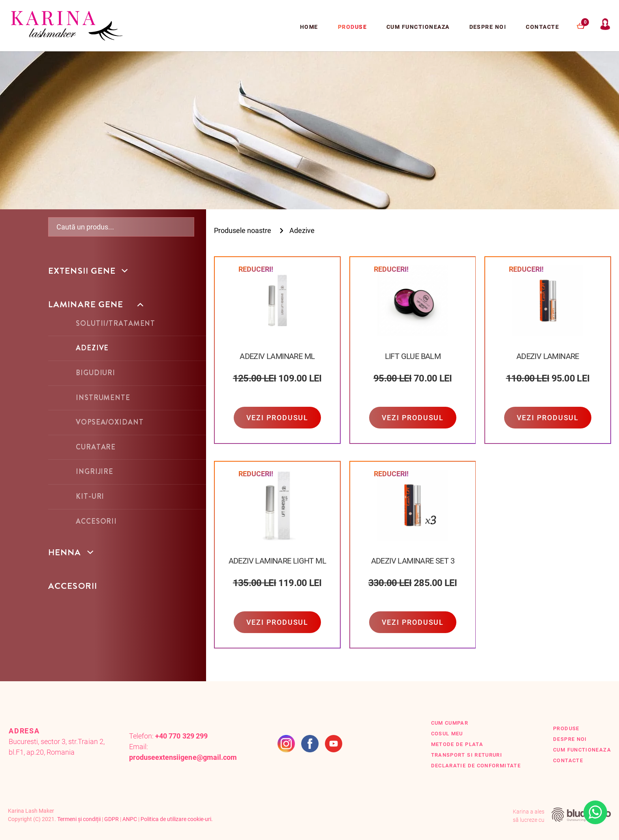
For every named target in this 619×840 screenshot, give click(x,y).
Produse (352, 27)
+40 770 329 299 (181, 736)
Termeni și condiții (79, 819)
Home (309, 27)
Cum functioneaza (418, 27)
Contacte (542, 27)
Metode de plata (457, 744)
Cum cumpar (450, 723)
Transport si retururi (467, 755)
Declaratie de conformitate (476, 766)
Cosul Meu (447, 734)
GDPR (112, 819)
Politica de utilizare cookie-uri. (177, 819)
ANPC (130, 819)
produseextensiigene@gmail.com (183, 757)
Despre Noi (488, 27)
